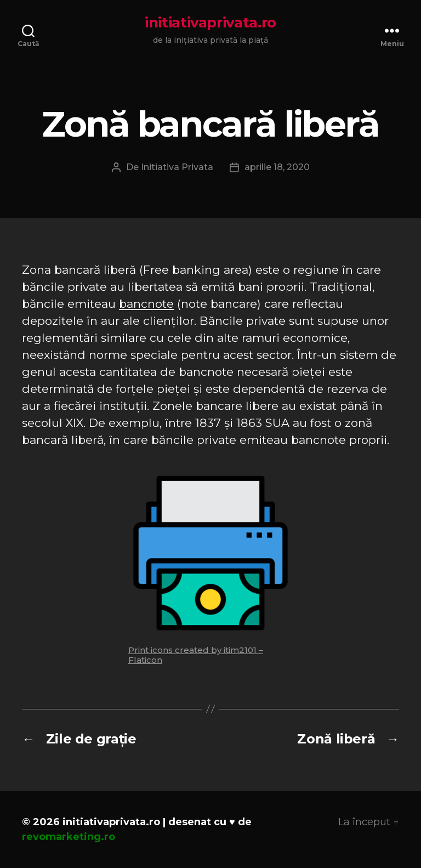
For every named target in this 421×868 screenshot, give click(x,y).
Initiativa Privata (177, 167)
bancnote (146, 304)
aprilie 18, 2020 (277, 167)
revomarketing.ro (69, 837)
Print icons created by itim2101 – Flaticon (196, 655)
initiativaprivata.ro (210, 22)
